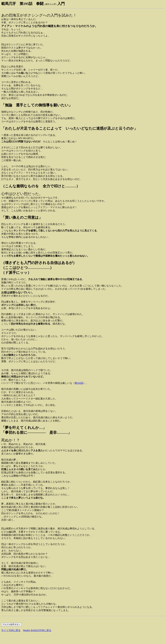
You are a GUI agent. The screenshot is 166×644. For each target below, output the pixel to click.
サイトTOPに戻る (11, 630)
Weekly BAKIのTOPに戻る (37, 630)
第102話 (79, 383)
